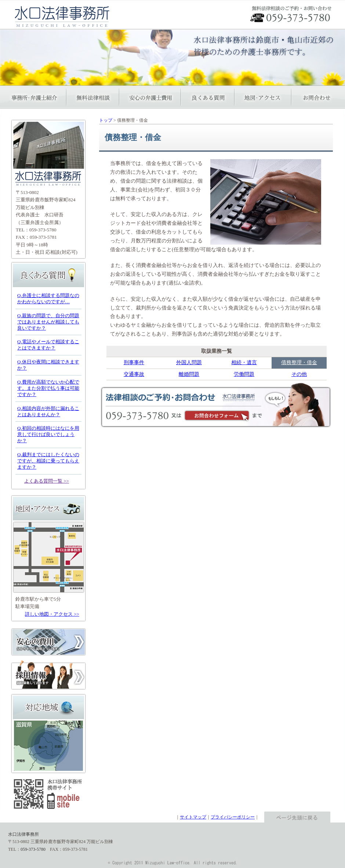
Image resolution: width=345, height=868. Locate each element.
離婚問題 (189, 374)
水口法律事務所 (23, 834)
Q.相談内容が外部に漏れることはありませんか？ (48, 411)
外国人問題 (189, 362)
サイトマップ (193, 817)
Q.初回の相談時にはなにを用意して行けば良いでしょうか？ (48, 434)
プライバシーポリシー (233, 817)
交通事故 (134, 374)
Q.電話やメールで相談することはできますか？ (48, 345)
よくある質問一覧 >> (47, 481)
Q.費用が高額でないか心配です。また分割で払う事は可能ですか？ (48, 388)
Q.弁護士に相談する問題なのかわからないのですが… (48, 299)
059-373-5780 (43, 230)
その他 (299, 374)
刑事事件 (134, 362)
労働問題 (244, 374)
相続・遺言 (244, 362)
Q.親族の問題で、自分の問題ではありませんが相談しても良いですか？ (48, 322)
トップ (106, 120)
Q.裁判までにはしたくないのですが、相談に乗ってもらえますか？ (48, 461)
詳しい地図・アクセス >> (52, 614)
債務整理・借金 (299, 362)
